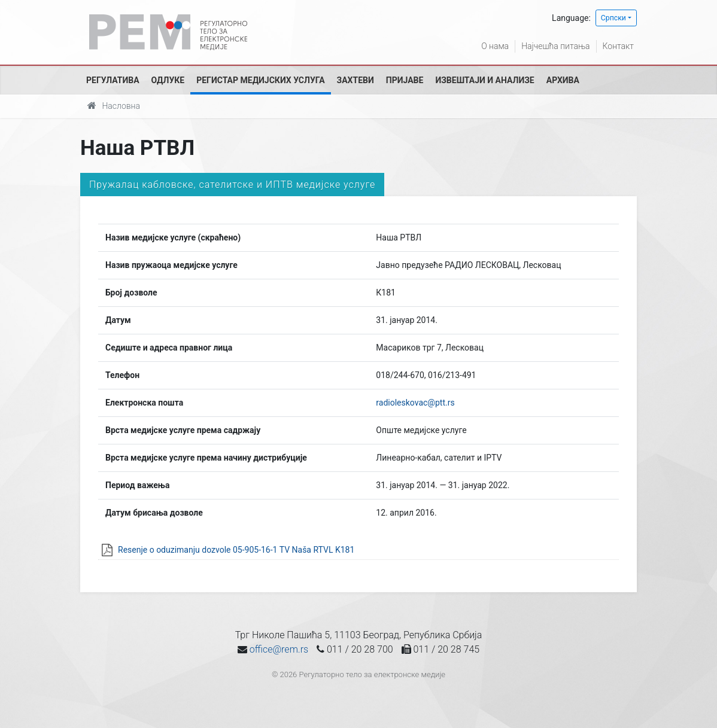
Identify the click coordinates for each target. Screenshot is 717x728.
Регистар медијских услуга (260, 80)
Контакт (618, 46)
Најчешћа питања (555, 46)
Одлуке (168, 80)
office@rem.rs (279, 649)
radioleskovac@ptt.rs (415, 403)
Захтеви (356, 80)
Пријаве (405, 80)
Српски (613, 18)
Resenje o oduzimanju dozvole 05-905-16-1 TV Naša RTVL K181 (236, 550)
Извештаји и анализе (484, 80)
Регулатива (113, 80)
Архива (563, 80)
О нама (495, 46)
